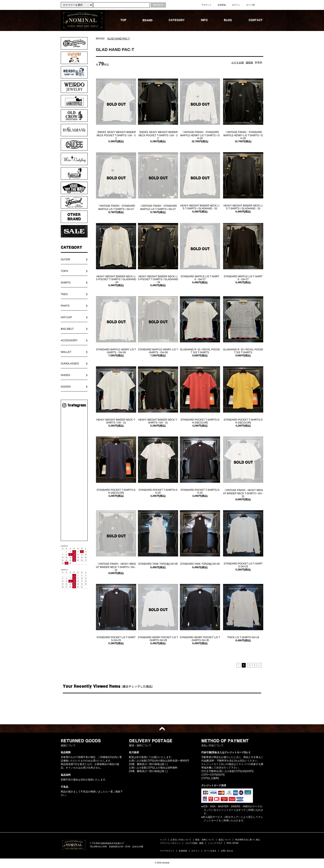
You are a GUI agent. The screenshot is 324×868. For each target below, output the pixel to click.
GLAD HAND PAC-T (118, 39)
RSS (229, 843)
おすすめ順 (238, 63)
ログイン (236, 5)
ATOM (235, 843)
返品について (225, 840)
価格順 (249, 63)
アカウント (206, 5)
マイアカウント (167, 851)
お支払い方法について (181, 840)
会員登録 (222, 5)
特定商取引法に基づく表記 (248, 840)
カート (250, 5)
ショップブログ (215, 843)
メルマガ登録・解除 (194, 843)
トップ (163, 840)
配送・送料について (205, 840)
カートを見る (210, 851)
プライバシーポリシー (170, 843)
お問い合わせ (227, 851)
